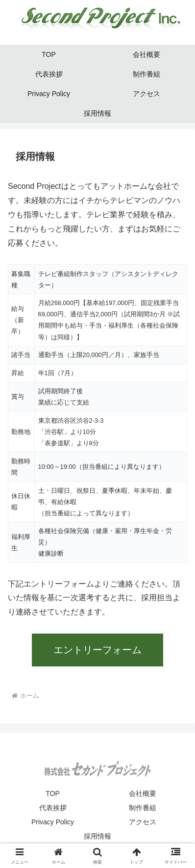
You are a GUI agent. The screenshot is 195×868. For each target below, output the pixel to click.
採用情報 (97, 836)
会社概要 (143, 793)
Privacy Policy (53, 822)
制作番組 (143, 808)
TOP (53, 793)
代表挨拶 (53, 808)
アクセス (143, 822)
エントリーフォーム (97, 650)
